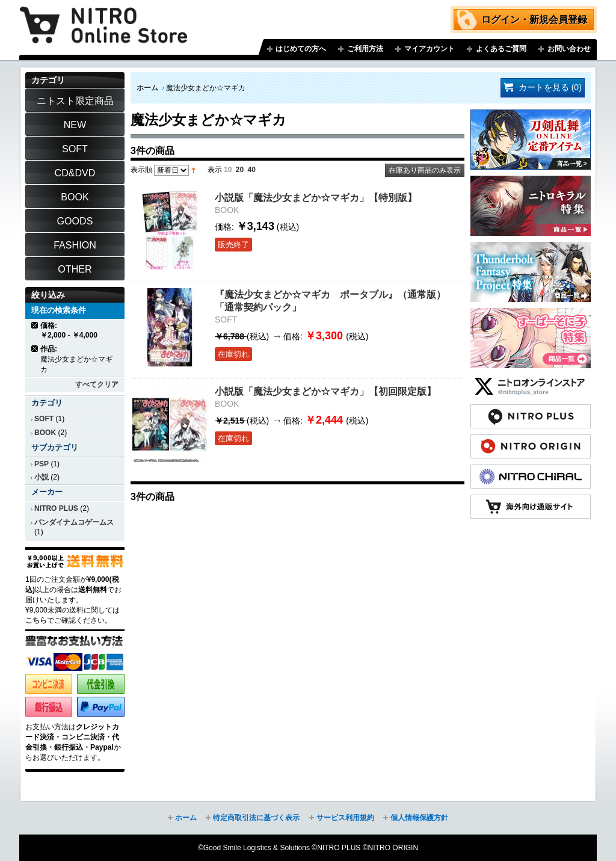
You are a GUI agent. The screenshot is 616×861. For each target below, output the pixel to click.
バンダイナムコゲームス (74, 522)
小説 (42, 477)
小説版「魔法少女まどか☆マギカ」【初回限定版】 (325, 391)
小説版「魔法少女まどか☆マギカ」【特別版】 (316, 197)
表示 (215, 170)
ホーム (147, 88)
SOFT (44, 419)
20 (240, 170)
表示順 (141, 170)
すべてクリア (97, 384)
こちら (36, 620)
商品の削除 (35, 325)
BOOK (45, 433)
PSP (42, 464)
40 (252, 170)
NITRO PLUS (56, 508)
